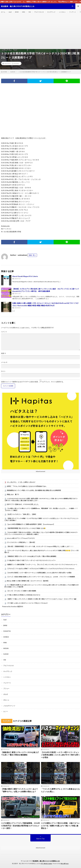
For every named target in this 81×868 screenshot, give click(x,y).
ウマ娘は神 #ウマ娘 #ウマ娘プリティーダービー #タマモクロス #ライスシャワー (31, 560)
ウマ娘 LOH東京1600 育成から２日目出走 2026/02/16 (23, 595)
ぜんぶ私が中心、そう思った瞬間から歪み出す (21, 482)
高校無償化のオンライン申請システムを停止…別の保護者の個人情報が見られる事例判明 (34, 490)
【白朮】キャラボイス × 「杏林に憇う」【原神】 (22, 514)
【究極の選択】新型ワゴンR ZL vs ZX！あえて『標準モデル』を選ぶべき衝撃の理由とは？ (19, 790)
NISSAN (6, 648)
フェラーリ (7, 683)
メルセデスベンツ (9, 706)
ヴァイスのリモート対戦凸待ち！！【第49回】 (21, 542)
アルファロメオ (39, 12)
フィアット (73, 12)
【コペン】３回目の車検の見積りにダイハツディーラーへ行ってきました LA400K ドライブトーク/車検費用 (41, 577)
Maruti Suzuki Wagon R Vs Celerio (25, 276)
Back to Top (41, 839)
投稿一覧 (32, 255)
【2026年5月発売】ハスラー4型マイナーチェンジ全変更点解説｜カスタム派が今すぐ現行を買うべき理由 (39, 573)
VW (30, 12)
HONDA (6, 637)
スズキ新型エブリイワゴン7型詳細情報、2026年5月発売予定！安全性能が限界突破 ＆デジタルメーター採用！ (20, 826)
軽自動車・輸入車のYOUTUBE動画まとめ (46, 861)
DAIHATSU (7, 631)
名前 (4, 353)
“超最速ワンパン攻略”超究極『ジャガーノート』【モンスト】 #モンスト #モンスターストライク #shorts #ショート (42, 564)
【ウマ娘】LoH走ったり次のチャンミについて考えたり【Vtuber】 (27, 603)
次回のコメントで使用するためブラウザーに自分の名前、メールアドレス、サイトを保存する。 (33, 382)
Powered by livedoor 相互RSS (13, 607)
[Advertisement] (40, 32)
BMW (17, 12)
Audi (10, 12)
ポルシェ (6, 700)
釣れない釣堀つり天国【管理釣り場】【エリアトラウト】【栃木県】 (28, 581)
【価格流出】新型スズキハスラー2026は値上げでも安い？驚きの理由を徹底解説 (32, 556)
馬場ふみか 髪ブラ (13, 494)
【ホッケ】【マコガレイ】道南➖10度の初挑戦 (21, 591)
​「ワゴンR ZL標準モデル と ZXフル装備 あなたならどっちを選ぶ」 (60, 790)
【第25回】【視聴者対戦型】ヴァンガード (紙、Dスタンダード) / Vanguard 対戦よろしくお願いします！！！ (40, 546)
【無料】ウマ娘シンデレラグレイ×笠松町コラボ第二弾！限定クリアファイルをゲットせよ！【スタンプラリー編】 (42, 599)
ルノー (6, 711)
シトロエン (62, 12)
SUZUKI (16, 63)
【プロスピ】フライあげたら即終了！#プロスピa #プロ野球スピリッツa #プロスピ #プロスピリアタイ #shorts (41, 569)
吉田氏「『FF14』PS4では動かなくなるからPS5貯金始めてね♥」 (27, 486)
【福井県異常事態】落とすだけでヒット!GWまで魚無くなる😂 (26, 528)
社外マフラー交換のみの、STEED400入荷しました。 (23, 504)
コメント (4, 332)
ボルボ (6, 694)
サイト (3, 371)
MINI (24, 12)
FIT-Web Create (46, 864)
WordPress (65, 864)
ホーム (3, 12)
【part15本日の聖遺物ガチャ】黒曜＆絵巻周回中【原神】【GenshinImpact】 (31, 524)
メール (4, 362)
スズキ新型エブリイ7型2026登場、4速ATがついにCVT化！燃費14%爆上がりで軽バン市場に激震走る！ (60, 826)
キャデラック (51, 12)
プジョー (6, 688)
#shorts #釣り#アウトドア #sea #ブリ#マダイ (21, 538)
